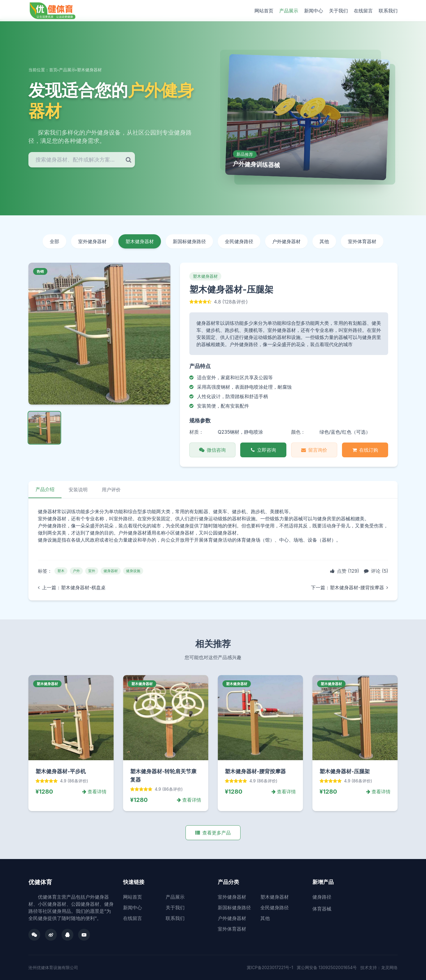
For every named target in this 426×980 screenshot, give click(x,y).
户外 (76, 571)
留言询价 (314, 450)
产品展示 (289, 11)
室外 (92, 571)
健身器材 (47, 511)
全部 (54, 241)
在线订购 (365, 450)
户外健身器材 (286, 241)
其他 (324, 241)
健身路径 (322, 897)
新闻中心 (314, 11)
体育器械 (322, 909)
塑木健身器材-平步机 (61, 771)
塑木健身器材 (89, 70)
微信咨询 (212, 450)
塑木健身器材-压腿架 (345, 771)
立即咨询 (263, 450)
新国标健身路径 (189, 241)
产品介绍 (45, 489)
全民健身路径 (239, 241)
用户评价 (111, 490)
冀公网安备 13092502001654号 (327, 967)
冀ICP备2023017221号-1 (270, 967)
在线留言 (363, 11)
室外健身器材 (92, 241)
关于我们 (338, 11)
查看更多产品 (213, 833)
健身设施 (133, 571)
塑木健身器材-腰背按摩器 (255, 771)
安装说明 (78, 490)
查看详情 (95, 792)
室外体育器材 (362, 241)
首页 (53, 70)
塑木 (61, 571)
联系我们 (388, 11)
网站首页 (264, 11)
